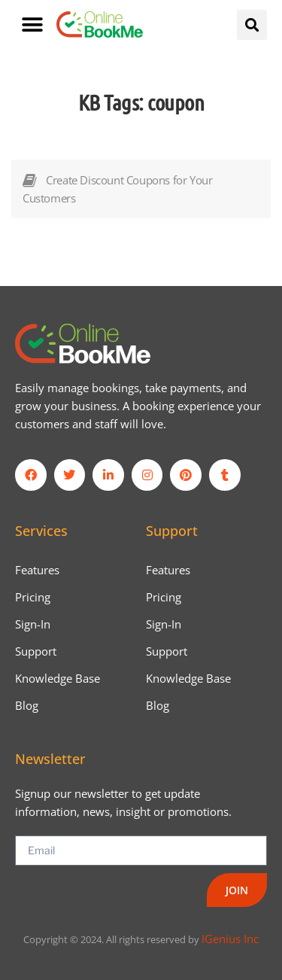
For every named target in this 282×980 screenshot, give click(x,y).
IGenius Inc (230, 939)
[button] (32, 24)
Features (37, 570)
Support (36, 651)
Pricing (33, 597)
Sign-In (33, 624)
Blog (27, 705)
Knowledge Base (58, 678)
